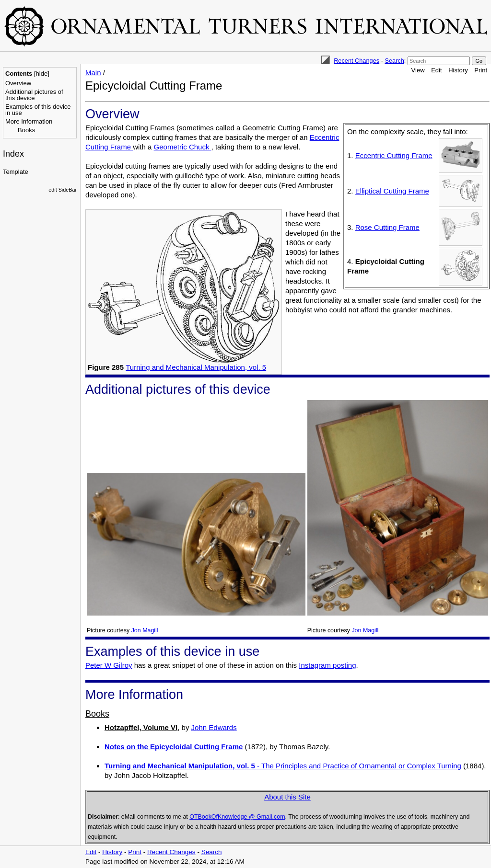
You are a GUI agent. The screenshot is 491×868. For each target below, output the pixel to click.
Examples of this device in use (38, 110)
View (418, 70)
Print (481, 70)
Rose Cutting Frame (387, 227)
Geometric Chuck (183, 147)
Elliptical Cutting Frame (392, 191)
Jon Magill (145, 630)
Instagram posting (327, 665)
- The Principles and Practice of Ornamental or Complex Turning (283, 766)
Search (394, 61)
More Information (29, 121)
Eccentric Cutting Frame (394, 155)
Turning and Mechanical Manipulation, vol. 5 (196, 367)
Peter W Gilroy (109, 665)
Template (16, 172)
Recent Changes (357, 61)
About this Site (287, 797)
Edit (436, 70)
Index (13, 154)
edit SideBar (63, 190)
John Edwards (214, 727)
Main (93, 73)
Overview (18, 83)
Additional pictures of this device (34, 95)
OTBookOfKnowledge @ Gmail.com (237, 817)
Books (26, 130)
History (458, 70)
